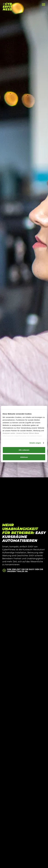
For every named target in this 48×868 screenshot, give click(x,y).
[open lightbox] (24, 572)
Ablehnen (24, 457)
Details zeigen (35, 443)
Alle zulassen (24, 450)
